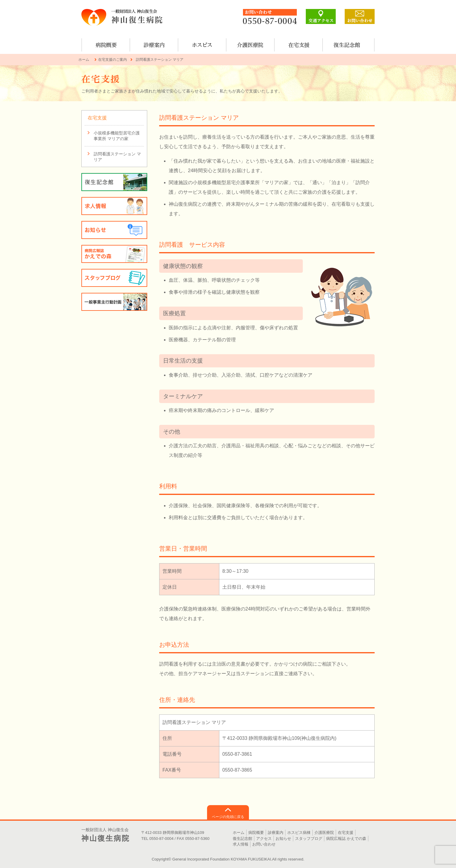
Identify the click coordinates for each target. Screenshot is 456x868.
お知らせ (114, 230)
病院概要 (106, 45)
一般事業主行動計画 (114, 302)
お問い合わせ (264, 844)
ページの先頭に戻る (228, 817)
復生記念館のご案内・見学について (347, 45)
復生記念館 (243, 839)
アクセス (264, 839)
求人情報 (114, 206)
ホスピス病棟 (202, 45)
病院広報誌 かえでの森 (114, 254)
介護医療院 (251, 45)
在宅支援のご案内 (299, 45)
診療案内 (154, 45)
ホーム (84, 60)
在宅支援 (97, 118)
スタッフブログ (114, 278)
